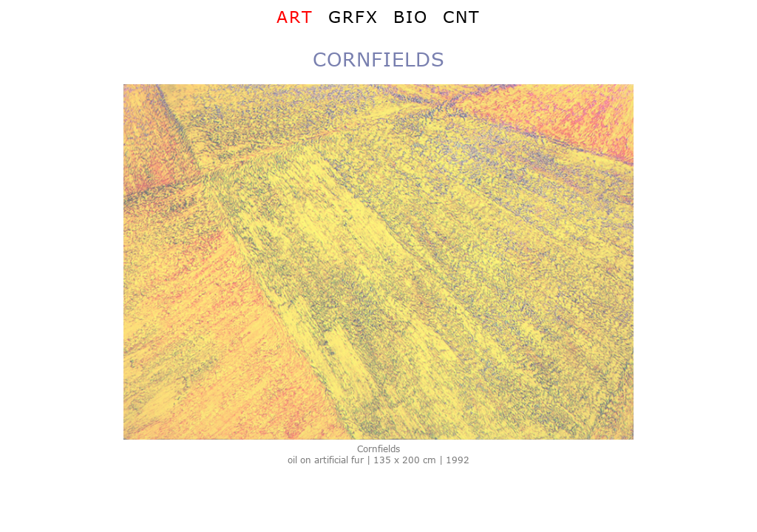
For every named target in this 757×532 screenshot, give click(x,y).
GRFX (353, 16)
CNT (462, 16)
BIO (411, 16)
